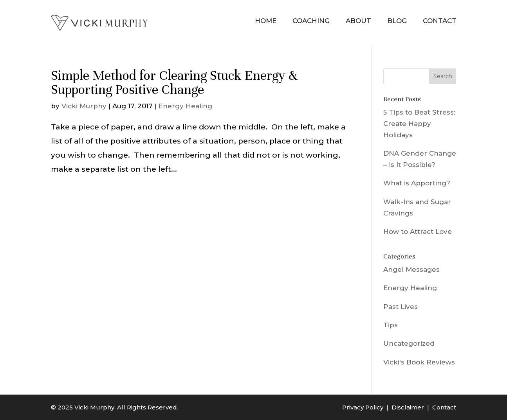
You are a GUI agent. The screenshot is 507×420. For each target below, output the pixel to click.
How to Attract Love (418, 232)
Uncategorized (409, 343)
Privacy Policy (363, 407)
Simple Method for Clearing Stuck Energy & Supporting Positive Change (174, 83)
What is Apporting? (417, 183)
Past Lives (401, 307)
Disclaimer (408, 407)
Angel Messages (411, 269)
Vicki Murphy (84, 106)
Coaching (311, 21)
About (358, 21)
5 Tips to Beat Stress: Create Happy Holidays (419, 124)
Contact (440, 21)
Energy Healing (185, 106)
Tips (391, 325)
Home (266, 21)
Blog (397, 21)
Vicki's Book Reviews (419, 362)
